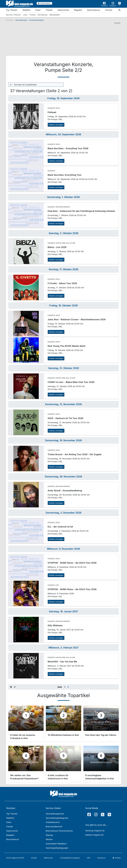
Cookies (117, 858)
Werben (49, 839)
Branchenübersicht (54, 827)
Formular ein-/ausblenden (25, 85)
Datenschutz (48, 858)
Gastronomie (63, 10)
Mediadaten (55, 15)
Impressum (101, 858)
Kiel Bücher (43, 15)
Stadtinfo (26, 10)
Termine (109, 10)
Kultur (38, 10)
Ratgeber (78, 10)
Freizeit (49, 10)
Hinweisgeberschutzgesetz (70, 858)
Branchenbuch (94, 10)
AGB (88, 858)
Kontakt (34, 858)
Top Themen (12, 10)
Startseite (9, 20)
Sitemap (49, 835)
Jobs (25, 15)
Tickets (32, 15)
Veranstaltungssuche (55, 814)
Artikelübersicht (53, 822)
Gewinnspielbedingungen (57, 848)
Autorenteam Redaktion (56, 844)
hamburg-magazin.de (95, 831)
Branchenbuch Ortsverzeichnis (59, 831)
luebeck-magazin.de (94, 835)
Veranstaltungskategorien (57, 818)
